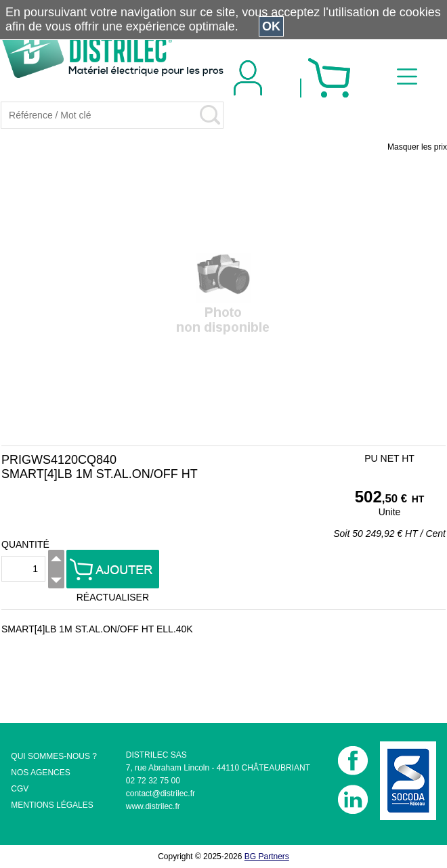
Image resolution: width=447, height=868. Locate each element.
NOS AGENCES (40, 773)
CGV (20, 789)
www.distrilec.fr (153, 806)
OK (271, 26)
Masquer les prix (417, 147)
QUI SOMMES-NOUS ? (54, 756)
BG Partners (267, 856)
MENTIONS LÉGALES (52, 805)
